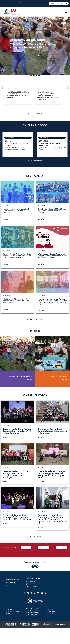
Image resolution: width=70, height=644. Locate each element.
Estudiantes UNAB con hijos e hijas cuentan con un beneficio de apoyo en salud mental (17, 301)
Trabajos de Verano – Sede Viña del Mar (17, 144)
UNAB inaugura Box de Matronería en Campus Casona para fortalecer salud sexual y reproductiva (52, 256)
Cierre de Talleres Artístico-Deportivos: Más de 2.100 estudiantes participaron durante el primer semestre (17, 256)
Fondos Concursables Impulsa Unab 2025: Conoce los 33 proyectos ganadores (16, 211)
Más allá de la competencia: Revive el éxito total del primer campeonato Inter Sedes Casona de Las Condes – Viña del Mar (53, 301)
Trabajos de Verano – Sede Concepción (49, 144)
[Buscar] (67, 3)
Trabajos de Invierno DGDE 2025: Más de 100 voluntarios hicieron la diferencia (52, 211)
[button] (31, 75)
